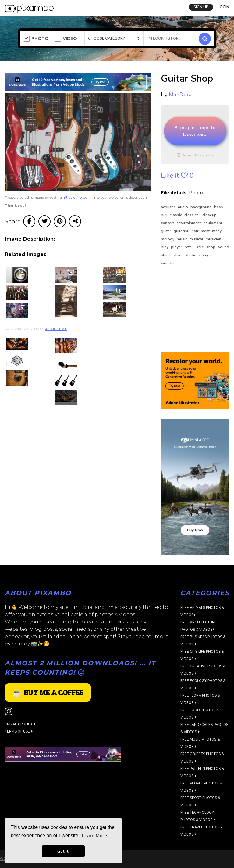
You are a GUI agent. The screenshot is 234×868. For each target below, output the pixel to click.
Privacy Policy (20, 724)
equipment (213, 223)
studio (191, 255)
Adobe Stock (56, 329)
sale (200, 247)
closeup (209, 215)
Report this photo (195, 155)
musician (213, 239)
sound (223, 247)
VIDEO (66, 39)
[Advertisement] (195, 309)
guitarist (181, 231)
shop (211, 247)
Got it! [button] (63, 851)
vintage (205, 255)
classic (176, 215)
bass (219, 207)
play (165, 247)
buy (165, 215)
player (177, 247)
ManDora (180, 95)
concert (168, 223)
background (202, 207)
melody (168, 239)
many (217, 231)
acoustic (169, 207)
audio (183, 207)
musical (197, 239)
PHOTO (36, 39)
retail (190, 247)
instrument (201, 231)
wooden (168, 263)
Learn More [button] (94, 836)
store (179, 255)
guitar (167, 231)
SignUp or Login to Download (195, 131)
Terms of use (19, 732)
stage (166, 255)
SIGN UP (201, 7)
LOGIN (223, 7)
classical (193, 215)
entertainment (189, 223)
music (182, 239)
